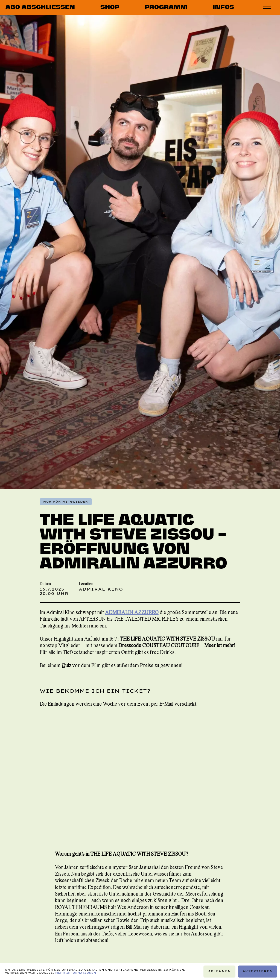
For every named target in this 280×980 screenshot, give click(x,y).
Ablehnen (220, 971)
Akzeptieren (258, 971)
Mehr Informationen (76, 973)
